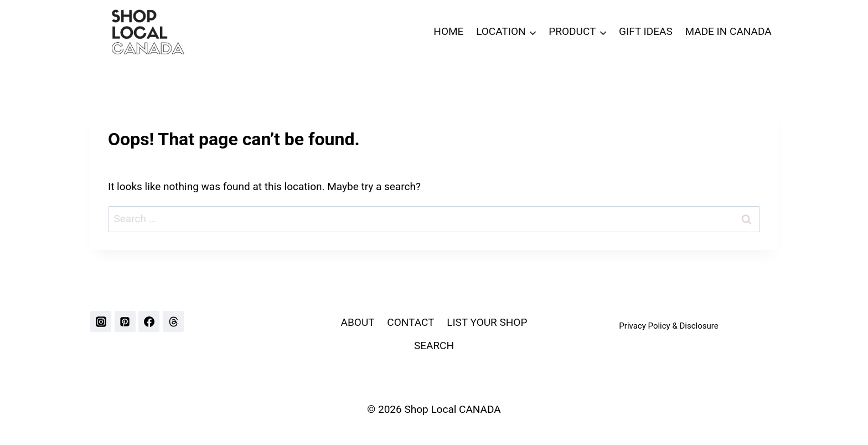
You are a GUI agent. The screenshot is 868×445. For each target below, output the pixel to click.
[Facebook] (149, 321)
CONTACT (410, 322)
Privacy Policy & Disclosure (668, 326)
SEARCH (434, 346)
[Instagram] (101, 321)
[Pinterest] (125, 321)
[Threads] (173, 321)
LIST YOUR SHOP (487, 322)
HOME (448, 31)
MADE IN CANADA (728, 31)
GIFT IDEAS (646, 31)
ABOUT (358, 322)
